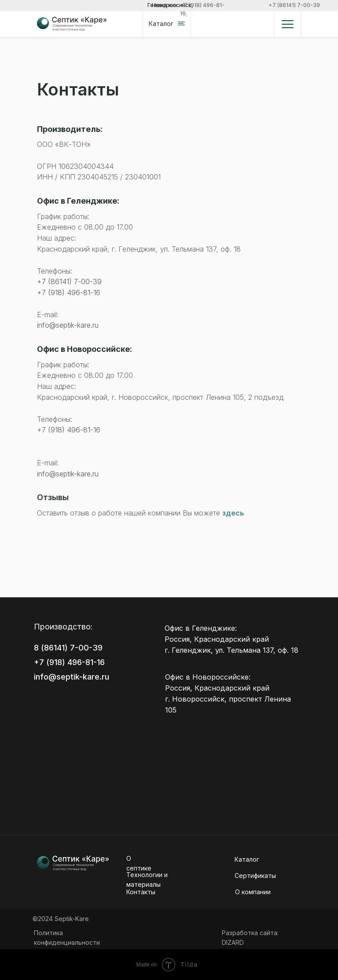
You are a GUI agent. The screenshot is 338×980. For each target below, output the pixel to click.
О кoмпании (253, 892)
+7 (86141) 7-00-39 (294, 5)
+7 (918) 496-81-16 (69, 293)
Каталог (247, 859)
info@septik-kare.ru (68, 325)
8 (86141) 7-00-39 (68, 648)
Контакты (141, 892)
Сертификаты (255, 876)
